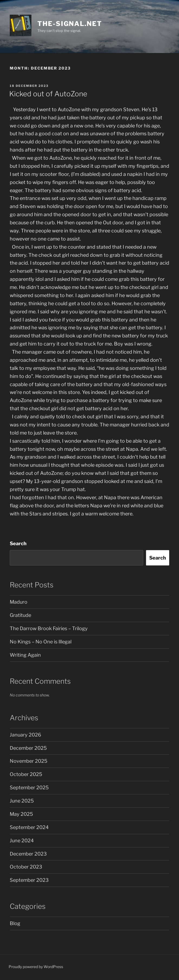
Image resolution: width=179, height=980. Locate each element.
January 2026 (25, 735)
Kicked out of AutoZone (48, 94)
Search (18, 543)
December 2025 (28, 748)
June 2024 (22, 841)
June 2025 (22, 801)
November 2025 (29, 761)
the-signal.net (70, 24)
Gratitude (20, 615)
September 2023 (29, 880)
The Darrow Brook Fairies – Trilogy (49, 628)
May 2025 (21, 814)
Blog (15, 923)
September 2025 (29, 787)
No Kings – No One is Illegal (41, 642)
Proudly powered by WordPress (36, 967)
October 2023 (26, 867)
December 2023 (28, 854)
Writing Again (25, 655)
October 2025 (26, 774)
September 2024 (29, 827)
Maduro (19, 602)
